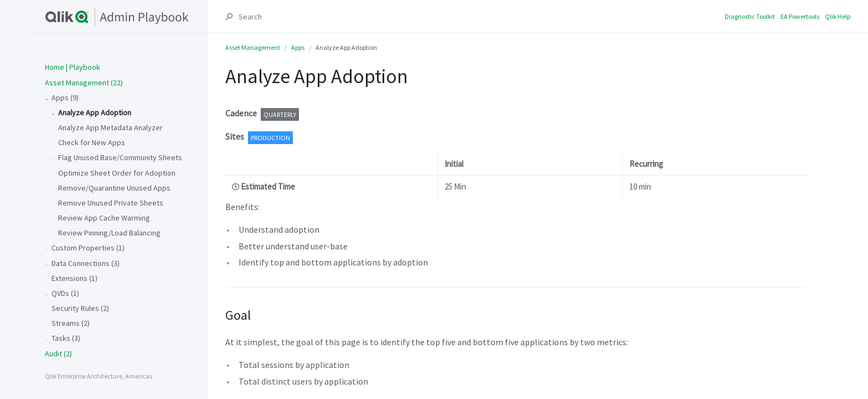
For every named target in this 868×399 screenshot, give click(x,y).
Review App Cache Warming (104, 218)
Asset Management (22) (84, 83)
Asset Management (253, 47)
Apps (298, 47)
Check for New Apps (92, 142)
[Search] (481, 17)
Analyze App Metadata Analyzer (110, 127)
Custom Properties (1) (88, 248)
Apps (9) (65, 98)
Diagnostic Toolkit (750, 16)
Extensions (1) (74, 278)
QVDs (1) (65, 293)
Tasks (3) (66, 338)
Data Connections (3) (86, 263)
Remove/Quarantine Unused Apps (114, 188)
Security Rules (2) (80, 308)
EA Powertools (800, 16)
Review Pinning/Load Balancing (109, 233)
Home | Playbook (73, 67)
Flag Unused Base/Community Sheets (120, 157)
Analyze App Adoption (95, 112)
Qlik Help (838, 16)
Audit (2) (58, 354)
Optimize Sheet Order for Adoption (117, 173)
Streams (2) (71, 323)
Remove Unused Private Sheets (111, 203)
